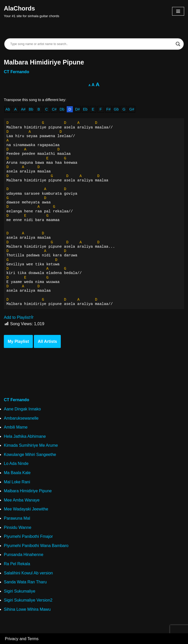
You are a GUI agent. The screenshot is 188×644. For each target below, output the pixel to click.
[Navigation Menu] (178, 11)
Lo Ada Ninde (16, 463)
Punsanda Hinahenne (24, 555)
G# (132, 109)
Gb (116, 109)
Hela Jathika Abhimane (25, 436)
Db (62, 109)
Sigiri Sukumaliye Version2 (28, 600)
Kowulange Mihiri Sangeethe (30, 455)
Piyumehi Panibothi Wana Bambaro (36, 546)
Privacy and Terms (22, 639)
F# (109, 109)
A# (23, 109)
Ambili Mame (16, 427)
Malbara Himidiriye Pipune (28, 491)
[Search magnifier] (178, 44)
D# (77, 109)
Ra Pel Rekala (17, 564)
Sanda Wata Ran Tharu (25, 582)
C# (54, 109)
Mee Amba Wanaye (22, 500)
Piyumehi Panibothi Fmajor (28, 536)
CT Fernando (17, 72)
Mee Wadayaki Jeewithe (26, 509)
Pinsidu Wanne (18, 527)
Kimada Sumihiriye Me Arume (31, 445)
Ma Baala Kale (17, 473)
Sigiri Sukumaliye (20, 591)
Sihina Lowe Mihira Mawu (27, 609)
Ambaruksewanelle (21, 418)
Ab (8, 109)
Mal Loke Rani (17, 482)
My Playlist (18, 341)
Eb (85, 109)
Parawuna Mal (17, 518)
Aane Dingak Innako (22, 409)
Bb (31, 109)
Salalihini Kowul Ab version (28, 573)
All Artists (47, 341)
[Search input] (92, 44)
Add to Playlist (19, 317)
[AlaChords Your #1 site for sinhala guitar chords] (32, 11)
